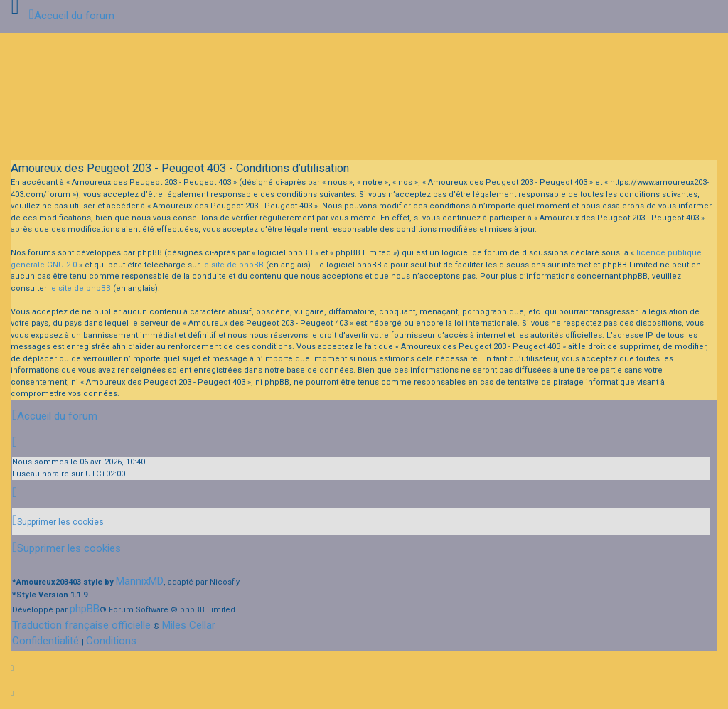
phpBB (85, 609)
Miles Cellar (189, 625)
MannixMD (140, 581)
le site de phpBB (233, 265)
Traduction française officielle (81, 625)
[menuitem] (58, 522)
